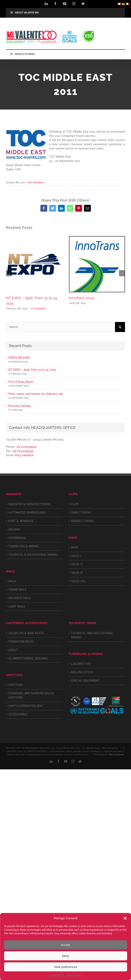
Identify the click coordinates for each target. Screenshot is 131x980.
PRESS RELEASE (19, 358)
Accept (66, 945)
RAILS (12, 581)
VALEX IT (77, 564)
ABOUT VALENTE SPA (24, 13)
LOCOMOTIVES (81, 664)
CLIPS (75, 504)
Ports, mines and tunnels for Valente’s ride (36, 394)
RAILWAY (14, 529)
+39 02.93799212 (26, 447)
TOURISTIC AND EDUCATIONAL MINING (92, 635)
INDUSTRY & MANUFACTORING (29, 504)
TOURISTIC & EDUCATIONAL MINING (33, 555)
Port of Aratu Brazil (21, 382)
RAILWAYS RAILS (20, 598)
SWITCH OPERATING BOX (25, 706)
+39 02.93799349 (23, 451)
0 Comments (38, 309)
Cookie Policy (57, 975)
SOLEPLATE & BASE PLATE (26, 633)
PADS (75, 547)
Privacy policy (74, 975)
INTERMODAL (17, 538)
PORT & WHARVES (21, 521)
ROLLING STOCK (82, 672)
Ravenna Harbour (20, 406)
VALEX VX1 (78, 581)
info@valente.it (24, 455)
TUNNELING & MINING (24, 546)
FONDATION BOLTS (21, 642)
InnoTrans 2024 (81, 298)
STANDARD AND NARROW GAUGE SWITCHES (31, 695)
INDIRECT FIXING (82, 521)
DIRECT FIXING (81, 513)
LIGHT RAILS (17, 606)
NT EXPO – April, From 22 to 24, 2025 (32, 370)
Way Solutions (116, 755)
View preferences (66, 967)
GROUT (13, 650)
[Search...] (60, 327)
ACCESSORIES (18, 714)
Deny (65, 956)
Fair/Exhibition (36, 183)
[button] (125, 918)
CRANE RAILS (17, 590)
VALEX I (76, 556)
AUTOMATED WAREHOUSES (27, 513)
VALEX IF (77, 573)
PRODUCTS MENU (22, 54)
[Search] (120, 327)
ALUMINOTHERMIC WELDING (28, 658)
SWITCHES (16, 685)
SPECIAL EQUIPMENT (85, 681)
